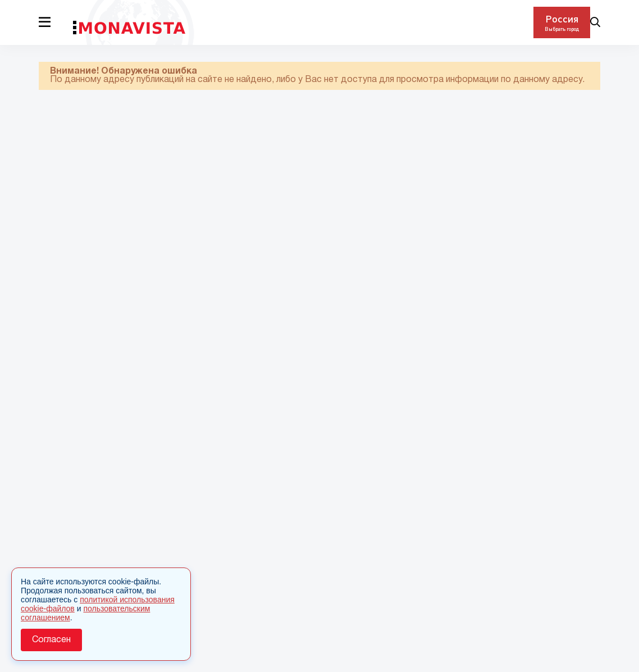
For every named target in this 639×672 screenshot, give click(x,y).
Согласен (51, 640)
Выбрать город (562, 29)
